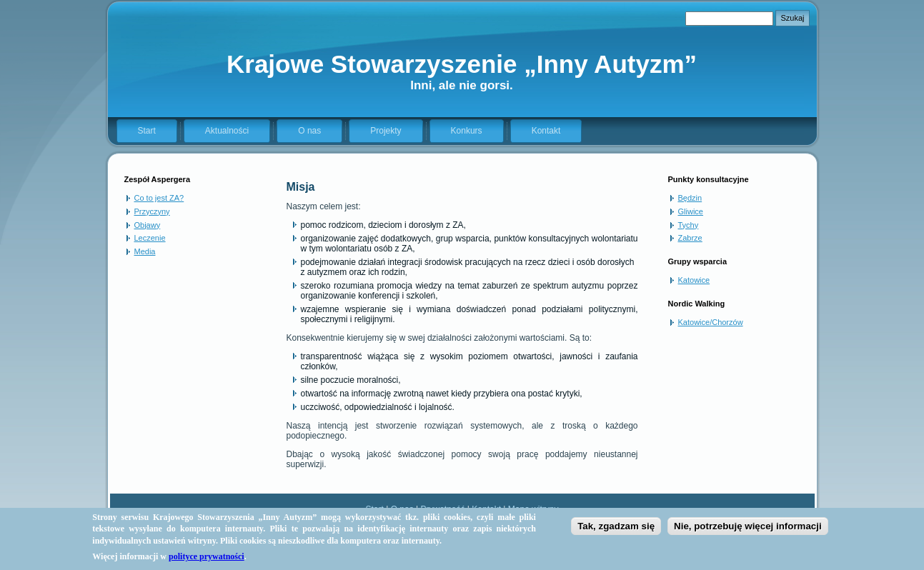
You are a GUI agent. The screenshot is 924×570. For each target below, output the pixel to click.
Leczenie (150, 238)
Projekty (386, 131)
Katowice (694, 280)
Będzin (690, 198)
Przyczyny (152, 211)
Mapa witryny (533, 509)
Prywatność (442, 509)
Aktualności (227, 131)
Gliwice (691, 211)
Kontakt (546, 131)
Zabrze (690, 238)
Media (145, 251)
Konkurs (467, 131)
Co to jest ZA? (159, 198)
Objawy (148, 225)
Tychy (689, 225)
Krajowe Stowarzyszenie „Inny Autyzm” (462, 64)
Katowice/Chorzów (711, 322)
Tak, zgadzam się (616, 531)
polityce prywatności (207, 561)
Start (147, 131)
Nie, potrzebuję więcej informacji (748, 531)
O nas (309, 131)
